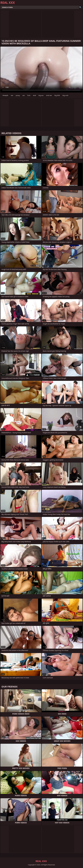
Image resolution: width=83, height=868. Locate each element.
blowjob (5, 95)
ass (24, 95)
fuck (29, 95)
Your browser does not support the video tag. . (41, 70)
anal (34, 95)
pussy (18, 95)
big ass (41, 95)
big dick (57, 95)
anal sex (49, 95)
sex (12, 95)
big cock (65, 95)
